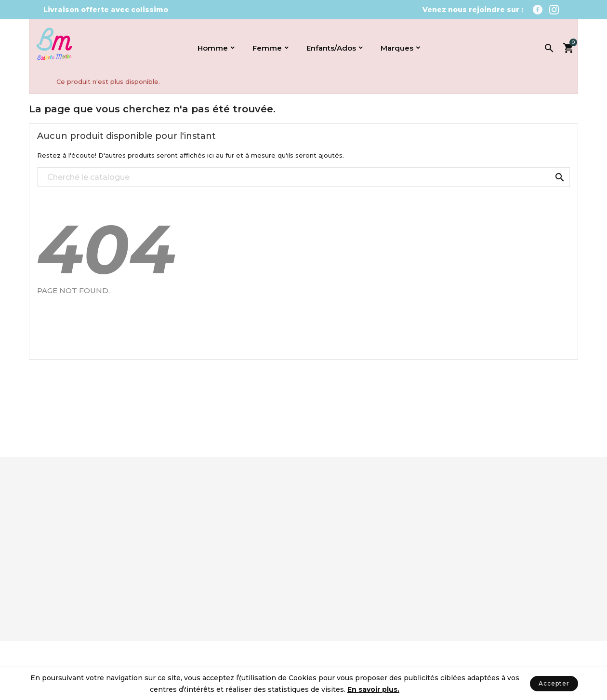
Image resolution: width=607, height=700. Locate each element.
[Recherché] (303, 177)
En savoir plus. (373, 689)
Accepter (554, 683)
